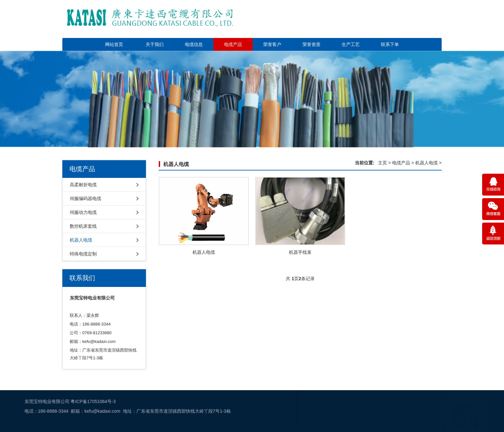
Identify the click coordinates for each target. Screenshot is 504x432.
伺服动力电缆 (83, 212)
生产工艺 (351, 44)
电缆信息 (194, 44)
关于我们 (155, 44)
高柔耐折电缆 (83, 185)
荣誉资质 (311, 44)
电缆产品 (233, 44)
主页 (382, 163)
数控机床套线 (83, 226)
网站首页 (114, 44)
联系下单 (390, 44)
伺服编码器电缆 (85, 198)
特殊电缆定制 (83, 254)
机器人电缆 (81, 240)
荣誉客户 (272, 44)
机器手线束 (300, 252)
